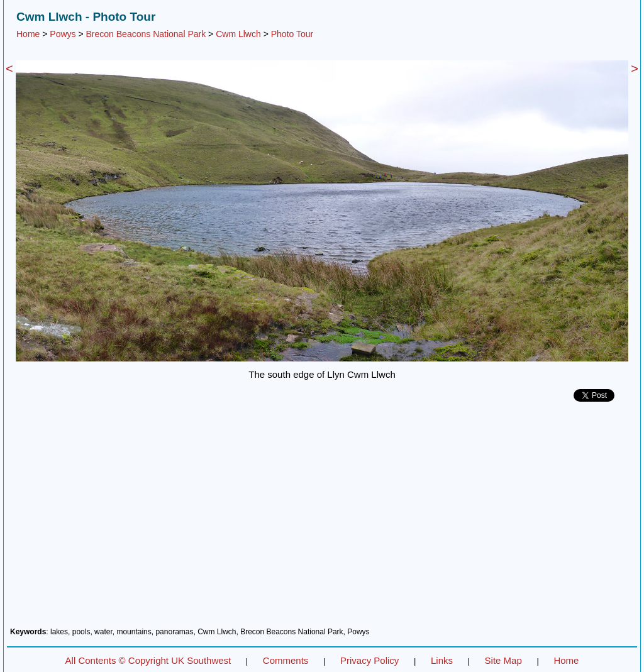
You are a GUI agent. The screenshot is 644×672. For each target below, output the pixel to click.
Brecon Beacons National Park (146, 34)
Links (442, 660)
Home (28, 34)
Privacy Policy (369, 660)
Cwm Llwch (238, 34)
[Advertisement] (322, 519)
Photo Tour (292, 34)
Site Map (503, 660)
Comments (286, 660)
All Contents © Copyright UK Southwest (148, 660)
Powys (63, 34)
